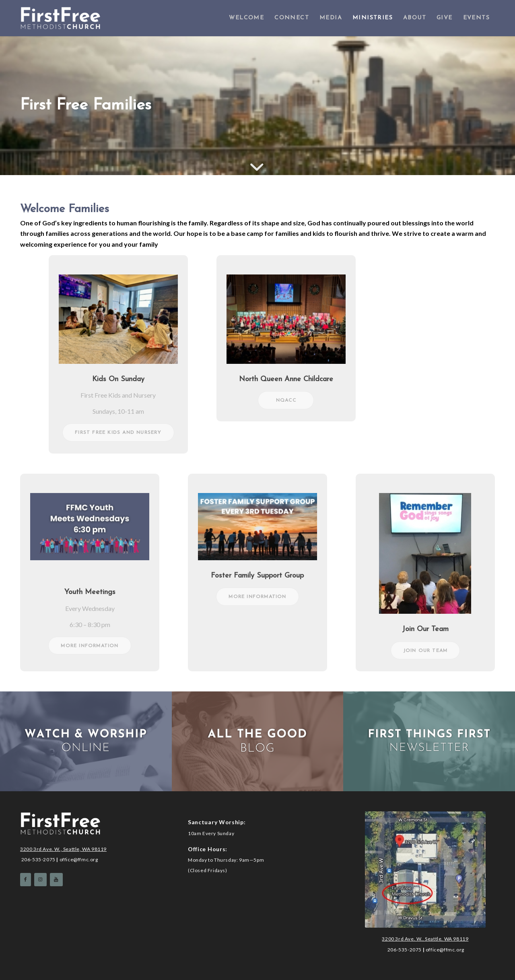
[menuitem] (246, 18)
